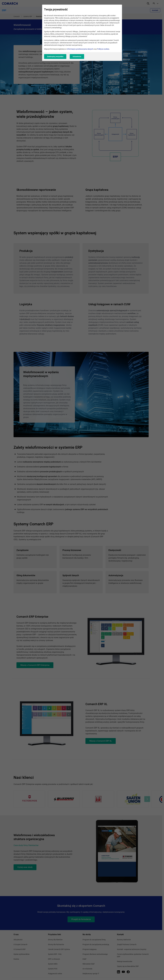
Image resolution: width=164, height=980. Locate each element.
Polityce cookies (103, 49)
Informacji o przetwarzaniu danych (80, 49)
